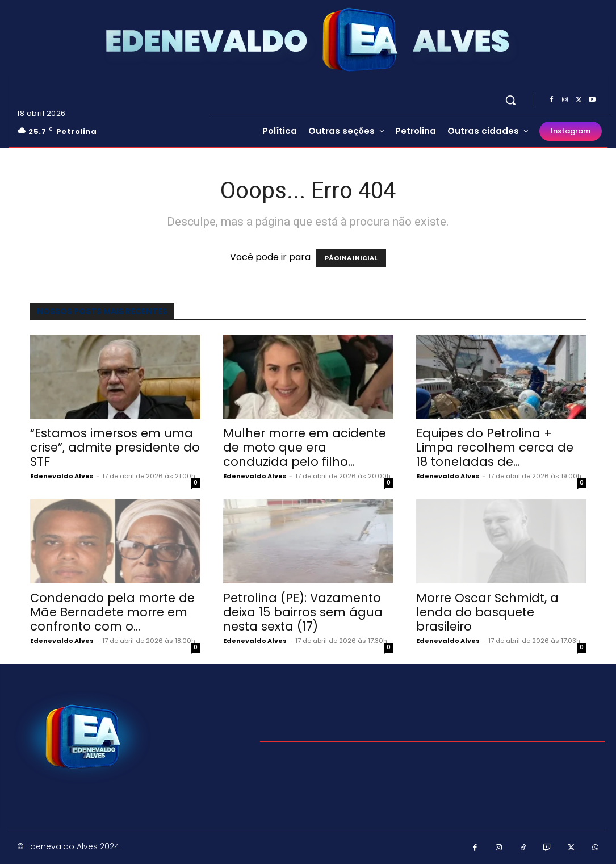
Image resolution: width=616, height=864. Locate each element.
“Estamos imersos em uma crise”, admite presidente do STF (115, 447)
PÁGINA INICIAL (351, 258)
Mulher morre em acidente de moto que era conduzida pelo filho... (305, 447)
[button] (510, 100)
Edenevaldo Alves (62, 476)
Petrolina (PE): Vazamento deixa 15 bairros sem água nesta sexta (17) (303, 612)
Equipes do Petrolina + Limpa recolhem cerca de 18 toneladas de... (495, 447)
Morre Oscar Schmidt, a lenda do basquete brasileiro (487, 612)
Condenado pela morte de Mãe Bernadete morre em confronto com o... (112, 612)
